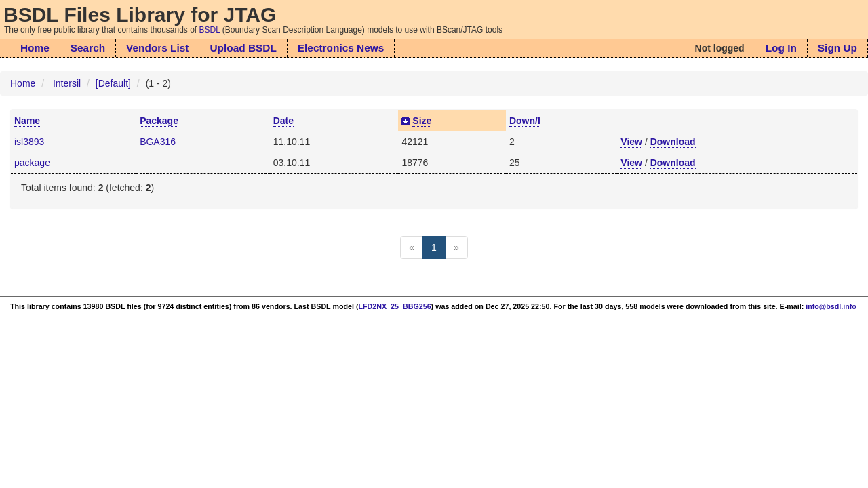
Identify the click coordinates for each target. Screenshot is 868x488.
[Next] (456, 247)
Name (27, 121)
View (631, 142)
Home (35, 48)
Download (673, 142)
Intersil (67, 83)
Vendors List (157, 48)
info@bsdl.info (831, 306)
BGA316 (158, 142)
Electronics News (341, 48)
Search (88, 48)
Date (283, 121)
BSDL (210, 30)
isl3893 (29, 142)
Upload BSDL (243, 48)
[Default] (113, 83)
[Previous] (412, 247)
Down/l (525, 121)
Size (422, 121)
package (32, 163)
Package (159, 121)
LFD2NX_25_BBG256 (395, 306)
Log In (781, 48)
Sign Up (837, 48)
